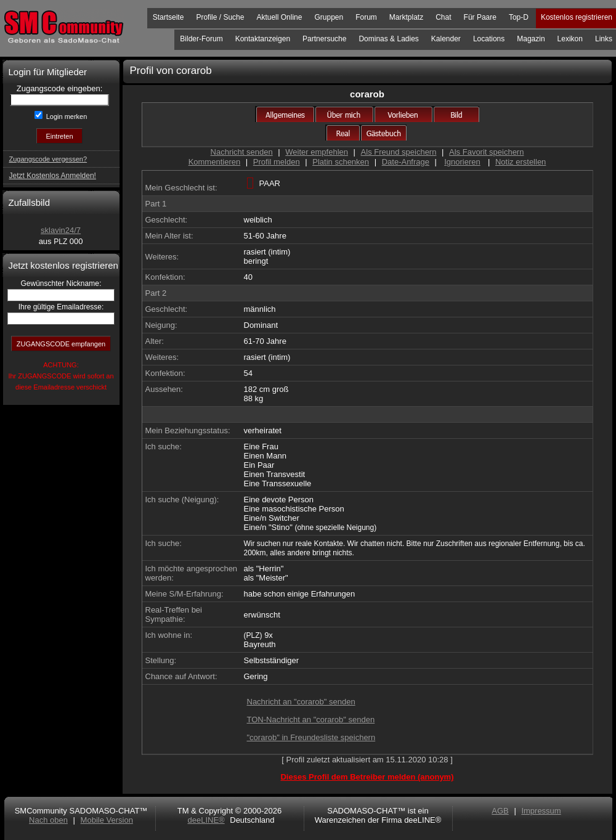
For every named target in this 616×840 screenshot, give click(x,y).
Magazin (531, 39)
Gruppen (329, 17)
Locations (489, 39)
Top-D (519, 17)
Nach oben (48, 820)
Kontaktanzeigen (263, 39)
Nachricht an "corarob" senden (301, 702)
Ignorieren (462, 162)
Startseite (168, 17)
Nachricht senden (242, 152)
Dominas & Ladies (388, 39)
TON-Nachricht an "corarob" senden (311, 720)
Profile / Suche (220, 17)
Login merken (66, 116)
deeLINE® (206, 820)
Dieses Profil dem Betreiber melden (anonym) (367, 777)
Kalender (446, 39)
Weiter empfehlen (317, 152)
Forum (366, 17)
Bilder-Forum (201, 39)
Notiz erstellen (521, 162)
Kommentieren (215, 162)
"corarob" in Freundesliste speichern (311, 737)
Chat (443, 17)
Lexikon (570, 39)
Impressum (541, 811)
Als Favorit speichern (486, 152)
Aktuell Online (279, 17)
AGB (500, 811)
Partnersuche (324, 39)
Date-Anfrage (406, 162)
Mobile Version (107, 820)
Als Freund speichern (399, 152)
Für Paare (480, 17)
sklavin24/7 (61, 230)
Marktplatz (406, 17)
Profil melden (277, 162)
